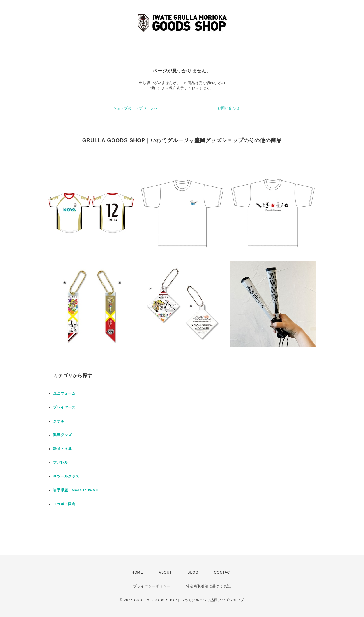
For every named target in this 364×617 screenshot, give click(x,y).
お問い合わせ (229, 108)
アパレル (61, 463)
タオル (59, 421)
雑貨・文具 (63, 449)
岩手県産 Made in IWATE (77, 490)
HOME (137, 572)
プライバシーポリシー (152, 586)
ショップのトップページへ (135, 108)
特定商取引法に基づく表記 (208, 586)
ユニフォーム (64, 393)
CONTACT (223, 572)
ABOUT (165, 572)
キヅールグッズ (66, 476)
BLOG (193, 572)
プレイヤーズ (64, 407)
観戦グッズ (63, 435)
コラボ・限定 (64, 504)
